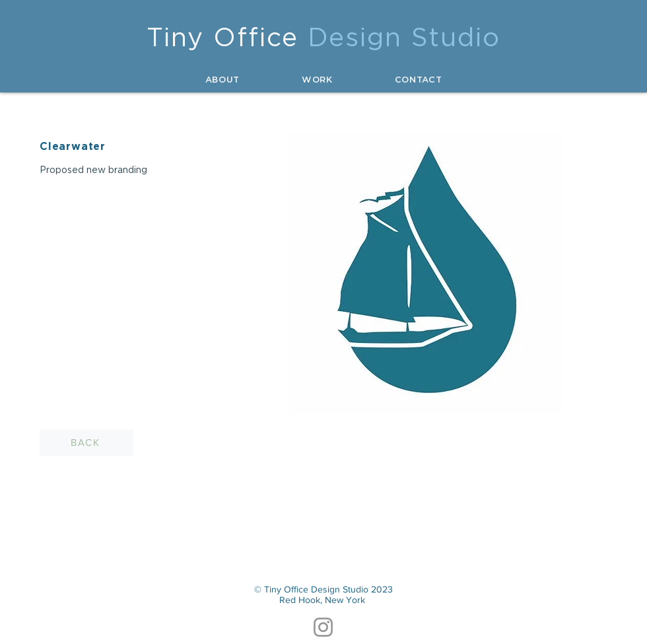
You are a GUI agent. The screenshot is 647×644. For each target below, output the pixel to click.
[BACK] (86, 443)
